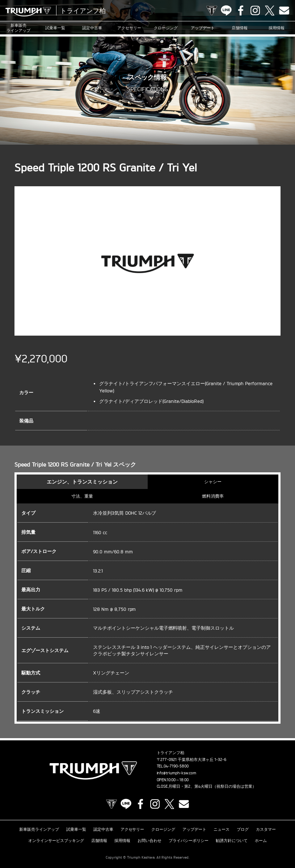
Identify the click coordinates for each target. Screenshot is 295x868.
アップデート (203, 28)
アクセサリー (129, 28)
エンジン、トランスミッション (82, 482)
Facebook (241, 10)
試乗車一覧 (55, 28)
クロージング (166, 28)
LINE (226, 10)
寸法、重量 (82, 496)
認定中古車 (92, 28)
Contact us (284, 10)
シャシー (213, 482)
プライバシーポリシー (189, 841)
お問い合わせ (149, 841)
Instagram (255, 10)
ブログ (243, 829)
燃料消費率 (213, 496)
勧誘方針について (232, 841)
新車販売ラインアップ (39, 829)
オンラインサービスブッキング (56, 841)
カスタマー (266, 829)
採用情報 (277, 28)
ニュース (222, 829)
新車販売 (18, 28)
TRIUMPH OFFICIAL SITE (212, 10)
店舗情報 (240, 28)
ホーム (261, 841)
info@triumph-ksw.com (177, 773)
